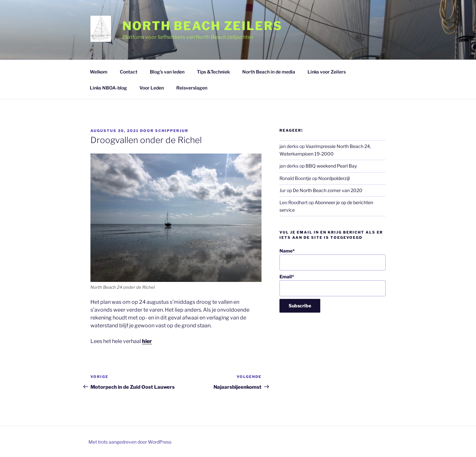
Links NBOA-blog (108, 88)
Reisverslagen (192, 88)
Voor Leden (152, 88)
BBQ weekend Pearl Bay (331, 166)
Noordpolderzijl (334, 178)
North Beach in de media (269, 72)
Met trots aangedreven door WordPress (130, 442)
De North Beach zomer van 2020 (328, 190)
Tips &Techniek (213, 72)
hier (147, 341)
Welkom (99, 72)
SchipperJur (172, 131)
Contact (129, 72)
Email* (333, 285)
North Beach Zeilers (202, 26)
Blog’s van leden (167, 72)
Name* (333, 259)
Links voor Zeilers (327, 72)
